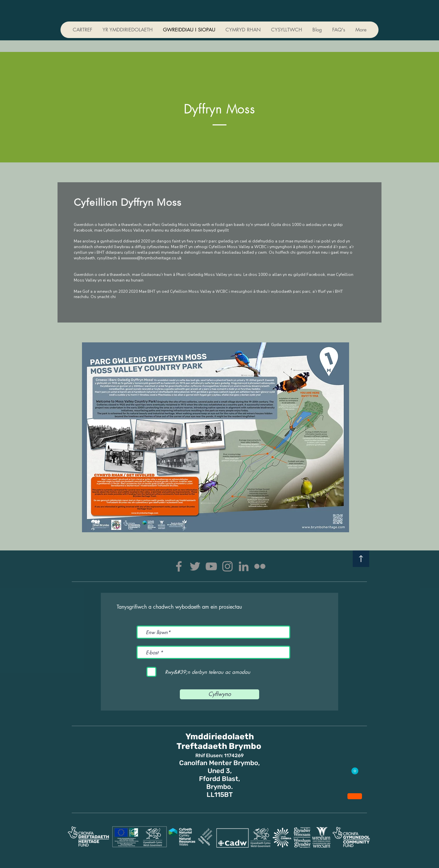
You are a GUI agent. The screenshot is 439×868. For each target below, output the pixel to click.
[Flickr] (260, 566)
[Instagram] (227, 566)
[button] (243, 30)
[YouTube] (211, 566)
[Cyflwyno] (219, 694)
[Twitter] (195, 566)
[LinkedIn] (244, 566)
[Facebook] (179, 566)
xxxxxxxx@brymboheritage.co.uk (151, 258)
